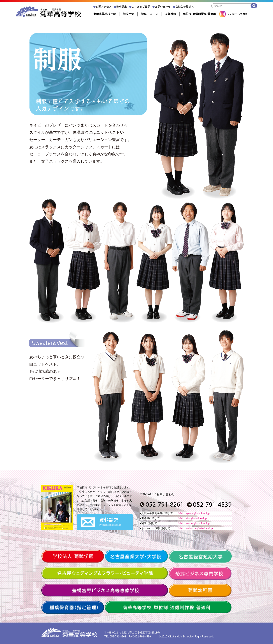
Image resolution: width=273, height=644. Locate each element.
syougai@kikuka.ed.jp (198, 513)
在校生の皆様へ (183, 7)
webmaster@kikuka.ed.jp (199, 528)
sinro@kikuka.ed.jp (196, 518)
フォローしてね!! (233, 14)
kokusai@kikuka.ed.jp (198, 523)
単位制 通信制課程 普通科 (199, 14)
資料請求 (120, 7)
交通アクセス (102, 7)
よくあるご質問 (140, 7)
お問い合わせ (161, 7)
